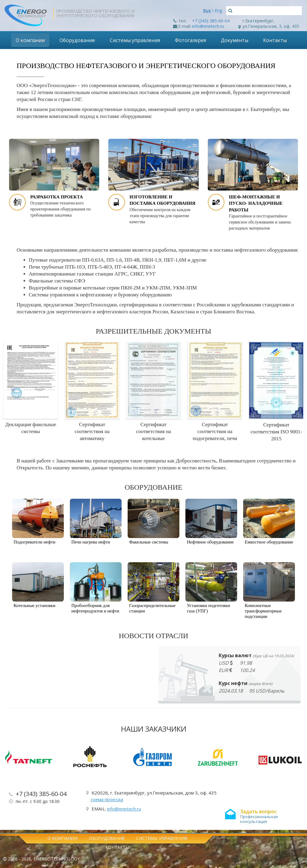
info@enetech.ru (208, 26)
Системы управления (135, 40)
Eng (218, 10)
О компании (30, 40)
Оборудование (77, 40)
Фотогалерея (190, 40)
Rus (207, 10)
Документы (235, 40)
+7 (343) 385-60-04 (211, 21)
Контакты (275, 40)
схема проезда (107, 799)
